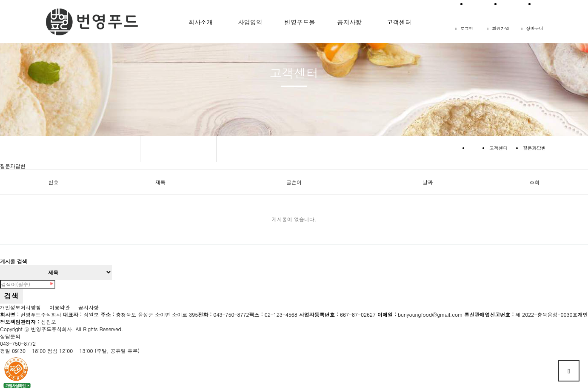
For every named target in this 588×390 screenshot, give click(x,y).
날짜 (428, 182)
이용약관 (60, 307)
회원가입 (498, 28)
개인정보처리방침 (20, 307)
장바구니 (532, 28)
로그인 (464, 28)
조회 (534, 182)
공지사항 (88, 307)
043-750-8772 (18, 343)
